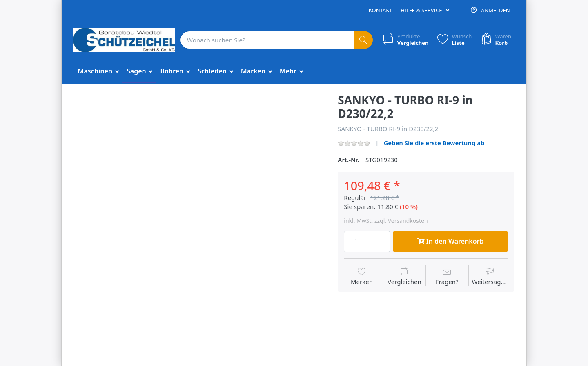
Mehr (289, 71)
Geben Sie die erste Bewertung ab (434, 143)
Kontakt (381, 10)
